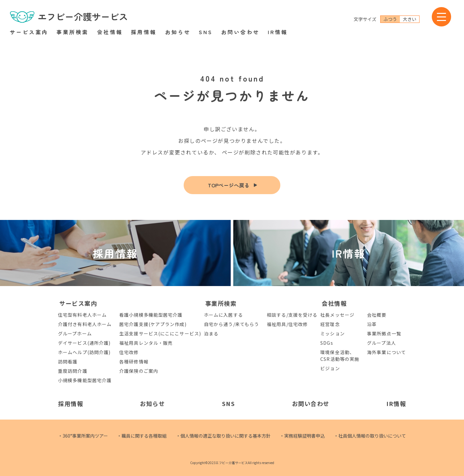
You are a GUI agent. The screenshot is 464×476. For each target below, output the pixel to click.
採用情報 (144, 32)
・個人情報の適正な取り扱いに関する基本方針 (223, 436)
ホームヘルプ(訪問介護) (84, 352)
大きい (410, 19)
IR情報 (278, 32)
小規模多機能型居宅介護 (85, 380)
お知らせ (178, 32)
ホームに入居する (223, 315)
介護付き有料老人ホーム (85, 324)
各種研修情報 (134, 362)
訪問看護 (68, 362)
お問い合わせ (240, 32)
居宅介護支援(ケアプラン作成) (153, 324)
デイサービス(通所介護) (84, 343)
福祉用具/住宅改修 (287, 324)
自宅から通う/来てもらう (232, 324)
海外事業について (387, 352)
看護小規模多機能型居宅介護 (151, 315)
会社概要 (377, 315)
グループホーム (75, 333)
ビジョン (330, 368)
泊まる (211, 333)
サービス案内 (29, 32)
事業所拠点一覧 (384, 333)
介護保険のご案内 (139, 371)
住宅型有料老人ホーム (82, 315)
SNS (206, 32)
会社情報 (110, 32)
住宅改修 (129, 352)
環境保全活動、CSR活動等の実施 (340, 356)
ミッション (333, 333)
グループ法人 (382, 343)
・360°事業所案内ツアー (83, 436)
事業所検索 (72, 32)
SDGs (327, 343)
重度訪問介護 (73, 371)
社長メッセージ (337, 315)
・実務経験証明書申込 (302, 436)
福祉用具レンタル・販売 (146, 343)
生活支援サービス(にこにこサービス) (160, 333)
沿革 (372, 324)
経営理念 (330, 324)
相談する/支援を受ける (292, 315)
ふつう (390, 19)
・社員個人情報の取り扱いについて (370, 436)
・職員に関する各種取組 (142, 436)
